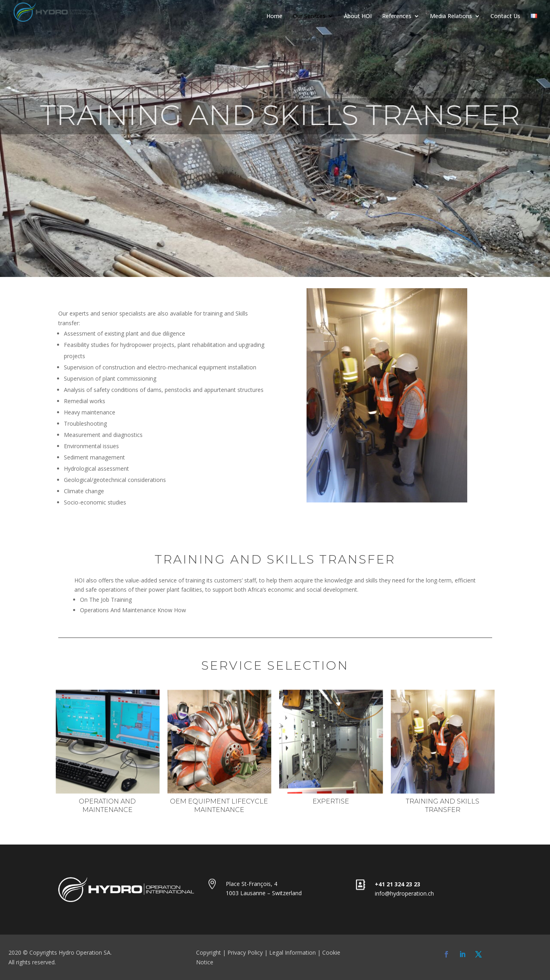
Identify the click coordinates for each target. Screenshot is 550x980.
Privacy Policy (245, 952)
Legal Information (292, 952)
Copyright (209, 952)
